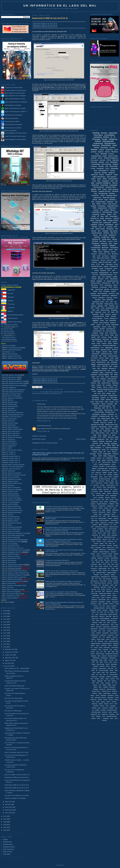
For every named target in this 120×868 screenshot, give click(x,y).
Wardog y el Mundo (14, 556)
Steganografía (107, 454)
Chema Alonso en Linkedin (11, 128)
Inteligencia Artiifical (112, 573)
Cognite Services (114, 527)
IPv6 (101, 210)
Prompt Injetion (103, 581)
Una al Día (10, 587)
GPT (117, 229)
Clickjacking (97, 408)
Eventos (104, 133)
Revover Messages (104, 670)
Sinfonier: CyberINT (14, 519)
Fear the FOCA (8, 329)
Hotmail (95, 323)
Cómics (113, 170)
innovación (95, 195)
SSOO (112, 585)
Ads (113, 431)
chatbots (99, 387)
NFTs (107, 279)
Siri (117, 306)
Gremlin (95, 452)
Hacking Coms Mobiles (15, 579)
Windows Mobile (99, 412)
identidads (94, 708)
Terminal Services (97, 266)
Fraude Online (11, 583)
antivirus (104, 337)
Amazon (105, 250)
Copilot (100, 564)
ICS (117, 418)
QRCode (110, 581)
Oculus (106, 662)
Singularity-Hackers (9, 847)
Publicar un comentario (39, 436)
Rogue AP (98, 473)
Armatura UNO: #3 (14, 458)
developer (95, 268)
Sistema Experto (114, 675)
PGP (102, 335)
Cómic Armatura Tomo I (15, 483)
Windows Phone (110, 412)
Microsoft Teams (112, 487)
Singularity (98, 548)
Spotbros (113, 679)
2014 (5, 641)
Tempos (101, 166)
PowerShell (104, 185)
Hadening (109, 637)
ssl (111, 273)
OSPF (93, 662)
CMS (114, 406)
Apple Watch (95, 502)
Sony (93, 493)
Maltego (109, 510)
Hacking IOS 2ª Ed (13, 546)
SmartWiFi (95, 314)
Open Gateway (104, 323)
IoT (98, 216)
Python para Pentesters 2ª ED (17, 533)
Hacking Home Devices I (16, 392)
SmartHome (95, 260)
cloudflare (101, 441)
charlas (101, 150)
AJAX (102, 612)
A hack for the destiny (14, 498)
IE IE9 (104, 204)
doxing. (117, 695)
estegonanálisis (102, 518)
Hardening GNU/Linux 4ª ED (17, 550)
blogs (102, 218)
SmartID (110, 423)
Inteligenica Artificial (107, 643)
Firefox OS (115, 631)
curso (104, 312)
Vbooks (112, 402)
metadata (105, 231)
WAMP (109, 685)
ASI (116, 612)
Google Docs (103, 635)
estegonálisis (110, 698)
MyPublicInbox (8, 842)
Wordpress (110, 229)
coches (105, 387)
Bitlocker (114, 462)
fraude (104, 189)
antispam (95, 333)
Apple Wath (109, 616)
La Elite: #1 (12, 452)
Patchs (96, 514)
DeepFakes (102, 206)
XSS (116, 202)
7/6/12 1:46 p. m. (43, 431)
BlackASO (106, 525)
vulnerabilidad (114, 558)
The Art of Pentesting (14, 396)
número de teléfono (104, 520)
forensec (111, 700)
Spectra (101, 162)
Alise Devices (114, 560)
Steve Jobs (96, 379)
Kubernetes (11, 421)
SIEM (94, 673)
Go (108, 450)
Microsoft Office (111, 331)
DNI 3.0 (93, 627)
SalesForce (94, 545)
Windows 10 (95, 218)
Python (102, 175)
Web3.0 (109, 493)
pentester (94, 293)
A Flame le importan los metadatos (15, 798)
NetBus (105, 660)
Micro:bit (105, 539)
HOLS (109, 533)
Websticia (103, 379)
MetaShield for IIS (105, 577)
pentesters (102, 298)
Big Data (10, 400)
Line (101, 575)
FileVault (109, 631)
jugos (99, 708)
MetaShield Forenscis (110, 537)
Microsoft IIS (102, 512)
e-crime (110, 241)
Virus (117, 402)
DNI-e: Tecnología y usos (15, 590)
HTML (107, 316)
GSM (94, 310)
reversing (109, 298)
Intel (95, 393)
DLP (112, 416)
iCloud (106, 477)
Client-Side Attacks (14, 496)
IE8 (111, 508)
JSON (108, 535)
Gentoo (100, 533)
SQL (100, 516)
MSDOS (99, 420)
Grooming (95, 466)
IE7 (111, 408)
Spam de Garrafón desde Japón (14, 686)
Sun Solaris (94, 358)
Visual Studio (103, 395)
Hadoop (105, 435)
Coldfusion (112, 504)
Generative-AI (104, 170)
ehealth (116, 427)
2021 (5, 622)
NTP (110, 539)
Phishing (112, 193)
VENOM (104, 685)
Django (102, 531)
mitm (112, 181)
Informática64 (97, 331)
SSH (116, 335)
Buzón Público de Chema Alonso (15, 93)
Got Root (10, 515)
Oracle (105, 235)
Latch (116, 150)
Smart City (103, 423)
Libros (115, 145)
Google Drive (102, 506)
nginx (115, 556)
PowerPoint (110, 541)
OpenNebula (114, 664)
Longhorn (113, 575)
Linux (97, 154)
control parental (112, 379)
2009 (5, 822)
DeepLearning (109, 304)
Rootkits (100, 410)
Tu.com (106, 318)
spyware (103, 398)
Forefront (93, 383)
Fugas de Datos (96, 283)
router (92, 523)
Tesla (96, 475)
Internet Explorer (99, 187)
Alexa (104, 300)
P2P (117, 312)
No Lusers (94, 160)
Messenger (104, 360)
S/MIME (104, 473)
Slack (116, 585)
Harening (115, 637)
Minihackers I (13, 379)
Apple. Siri (115, 616)
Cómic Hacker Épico (14, 529)
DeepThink (96, 531)
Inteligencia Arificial (101, 573)
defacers (93, 554)
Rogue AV (110, 583)
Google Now (111, 635)
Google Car (94, 506)
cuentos (101, 358)
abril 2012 (8, 804)
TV (115, 423)
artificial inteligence (104, 552)
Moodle (93, 470)
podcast (101, 225)
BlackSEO (110, 300)
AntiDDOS (95, 416)
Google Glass (110, 506)
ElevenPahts (95, 400)
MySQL (94, 231)
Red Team (11, 485)
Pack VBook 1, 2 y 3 (8, 352)
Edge (95, 435)
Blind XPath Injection (105, 406)
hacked (114, 239)
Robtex (102, 543)
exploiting (94, 225)
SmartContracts (97, 233)
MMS (117, 652)
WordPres (94, 693)
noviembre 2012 (10, 652)
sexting (113, 371)
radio (94, 256)
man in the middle (107, 556)
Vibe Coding (98, 591)
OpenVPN (106, 489)
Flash (111, 566)
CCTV (115, 525)
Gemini (97, 270)
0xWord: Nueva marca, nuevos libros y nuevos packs (62, 571)
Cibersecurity (99, 483)
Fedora (94, 533)
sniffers (115, 337)
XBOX (93, 325)
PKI (105, 452)
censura (99, 458)
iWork (110, 477)
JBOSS (104, 535)
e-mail (93, 168)
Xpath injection (100, 495)
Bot (116, 481)
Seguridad (104, 368)
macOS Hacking (13, 504)
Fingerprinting (96, 156)
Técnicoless (114, 248)
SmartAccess (94, 677)
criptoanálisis (96, 404)
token (115, 262)
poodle (110, 712)
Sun (102, 348)
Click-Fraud (114, 433)
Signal (92, 548)
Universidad (96, 164)
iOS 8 (116, 704)
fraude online (106, 239)
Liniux (111, 650)
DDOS (94, 391)
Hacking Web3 (12, 404)
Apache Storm (95, 616)
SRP (107, 673)
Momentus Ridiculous (109, 345)
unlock (111, 718)
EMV (117, 504)
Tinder (95, 456)
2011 (5, 816)
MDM (104, 510)
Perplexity (114, 310)
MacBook (108, 400)
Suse (104, 548)
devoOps (108, 602)
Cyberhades (7, 854)
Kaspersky (114, 535)
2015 (5, 639)
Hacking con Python (14, 531)
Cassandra (114, 623)
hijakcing (106, 704)
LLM (107, 162)
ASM (100, 431)
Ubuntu (95, 235)
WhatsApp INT (12, 411)
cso (104, 458)
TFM (99, 589)
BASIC (106, 502)
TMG (105, 681)
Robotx (112, 670)
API (109, 312)
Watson (95, 687)
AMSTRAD (95, 373)
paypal (104, 460)
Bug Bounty (11, 440)
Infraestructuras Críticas (15, 510)
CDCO (95, 464)
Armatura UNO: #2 (14, 460)
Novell (100, 452)
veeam (116, 718)
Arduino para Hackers (14, 473)
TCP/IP (116, 410)
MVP (99, 393)
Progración (95, 668)
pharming (108, 608)
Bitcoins (113, 210)
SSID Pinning (113, 673)
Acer (93, 614)
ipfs (101, 606)
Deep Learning (113, 189)
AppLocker (102, 616)
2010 (5, 819)
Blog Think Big (7, 852)
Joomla (108, 325)
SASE (116, 670)
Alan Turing (107, 560)
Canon (115, 562)
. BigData (111, 610)
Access (112, 500)
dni (96, 518)
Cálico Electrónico (9, 333)
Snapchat (115, 491)
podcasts (98, 220)
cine (115, 302)
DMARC (112, 483)
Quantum (113, 323)
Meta (99, 383)
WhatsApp (114, 168)
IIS (104, 227)
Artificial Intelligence (111, 158)
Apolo (93, 562)
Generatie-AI (94, 568)
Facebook (100, 168)
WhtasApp (96, 689)
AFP (93, 560)
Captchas (105, 352)
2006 (5, 830)
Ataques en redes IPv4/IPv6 (16, 573)
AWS (116, 404)
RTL (116, 541)
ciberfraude (94, 600)
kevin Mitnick (96, 398)
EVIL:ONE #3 (13, 444)
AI (111, 137)
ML (104, 331)
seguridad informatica (112, 716)
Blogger (98, 352)
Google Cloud (97, 345)
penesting (103, 710)
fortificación (107, 223)
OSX (114, 539)
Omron (111, 662)
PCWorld (95, 241)
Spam (99, 179)
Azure (115, 268)
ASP (100, 462)
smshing (107, 558)
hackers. (109, 702)
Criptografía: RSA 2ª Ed (15, 552)
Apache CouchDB (113, 614)
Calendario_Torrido (98, 302)
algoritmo (110, 475)
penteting (93, 558)
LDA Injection (107, 648)
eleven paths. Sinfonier (100, 698)
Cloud (111, 250)
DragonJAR (8, 290)
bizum (98, 598)
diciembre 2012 (10, 649)
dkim (110, 341)
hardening (109, 150)
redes (116, 175)
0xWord (5, 840)
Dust (116, 304)
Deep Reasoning (112, 381)
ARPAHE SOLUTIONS (11, 322)
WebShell (106, 687)
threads (99, 610)
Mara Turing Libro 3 (14, 431)
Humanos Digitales (104, 375)
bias (109, 371)
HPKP (113, 568)
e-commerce (95, 350)
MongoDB (94, 489)
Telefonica (115, 454)
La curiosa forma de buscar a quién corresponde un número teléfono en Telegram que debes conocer (64, 540)
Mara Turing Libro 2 (14, 433)
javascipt (116, 518)
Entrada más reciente (39, 439)
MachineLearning (96, 577)
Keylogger (96, 575)
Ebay (96, 566)
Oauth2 (111, 360)
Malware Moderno (13, 427)
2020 (5, 625)
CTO (93, 483)
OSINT (10, 448)
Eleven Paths (113, 156)
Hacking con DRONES (15, 500)
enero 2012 (9, 813)
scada (93, 343)
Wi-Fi (112, 439)
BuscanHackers (113, 502)
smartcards (100, 558)
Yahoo (102, 320)
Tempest (115, 385)
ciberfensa (115, 598)
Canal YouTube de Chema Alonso (15, 136)
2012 (5, 647)
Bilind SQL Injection (112, 620)
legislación (114, 295)
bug (99, 181)
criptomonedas (100, 202)
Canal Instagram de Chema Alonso (16, 139)
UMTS (100, 456)
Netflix (116, 375)
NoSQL (113, 470)
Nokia (100, 579)
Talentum (107, 252)
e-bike (98, 554)
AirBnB (117, 523)
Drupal (104, 450)
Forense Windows (13, 598)
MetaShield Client (103, 468)
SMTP (105, 437)
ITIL (95, 641)
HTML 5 (95, 508)
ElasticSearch (94, 629)
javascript (104, 243)
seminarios (101, 481)
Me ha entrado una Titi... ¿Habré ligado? (17, 668)
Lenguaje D (94, 650)
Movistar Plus (106, 283)
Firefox (103, 214)
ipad (94, 204)
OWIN (101, 662)
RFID (104, 393)
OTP (115, 354)
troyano (114, 314)
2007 (5, 827)
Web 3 (100, 687)
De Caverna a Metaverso (15, 413)
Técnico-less (102, 254)
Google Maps (114, 450)
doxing (115, 341)
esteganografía (104, 273)
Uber (117, 548)
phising (114, 608)
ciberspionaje (103, 427)
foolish (107, 358)
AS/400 (112, 612)
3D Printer (115, 350)
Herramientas (103, 193)
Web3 (105, 179)
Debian (96, 329)
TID (115, 275)
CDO (100, 291)
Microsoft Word (113, 468)
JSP (94, 487)
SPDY (103, 673)
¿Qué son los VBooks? (9, 346)
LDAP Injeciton (115, 648)
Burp (102, 562)
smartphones (104, 523)
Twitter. (102, 683)
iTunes (107, 706)
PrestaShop (95, 491)
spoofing (97, 237)
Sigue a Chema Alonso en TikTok (15, 99)
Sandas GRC (108, 491)
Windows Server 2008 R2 (105, 593)
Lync (101, 652)
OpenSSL (94, 437)
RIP (97, 670)
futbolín (98, 702)
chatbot (113, 291)
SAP (106, 543)
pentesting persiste (96, 712)
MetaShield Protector (106, 275)
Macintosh (100, 537)
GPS (115, 227)
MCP (105, 652)
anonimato (94, 273)
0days (104, 445)
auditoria (109, 595)
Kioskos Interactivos (111, 466)
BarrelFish (103, 620)
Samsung (111, 437)
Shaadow (109, 545)
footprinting (108, 285)
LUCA (107, 168)
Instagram (106, 291)
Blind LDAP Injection (103, 258)
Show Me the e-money (15, 450)
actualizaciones (112, 550)
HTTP (98, 264)
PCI (117, 539)
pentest (94, 152)
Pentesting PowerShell (15, 527)
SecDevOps (114, 377)
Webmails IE (112, 687)
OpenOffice (97, 327)
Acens (117, 500)
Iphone (107, 152)
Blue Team (114, 364)
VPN (92, 308)
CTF (111, 562)
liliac (104, 606)
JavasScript (104, 645)
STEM (93, 675)
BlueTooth (105, 248)
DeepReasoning (96, 450)
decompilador (102, 602)
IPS (109, 570)
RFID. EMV (111, 668)
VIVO (105, 475)
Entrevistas (113, 166)
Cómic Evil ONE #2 (15, 469)
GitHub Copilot (106, 418)
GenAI (100, 158)
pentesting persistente (104, 364)
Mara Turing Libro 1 (14, 435)
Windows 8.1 (113, 368)
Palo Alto (99, 541)
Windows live (112, 456)
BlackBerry (98, 448)
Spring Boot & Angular (15, 479)
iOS (107, 166)
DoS (116, 416)
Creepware (100, 529)
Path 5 (107, 335)
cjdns (108, 600)
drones (116, 348)
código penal (94, 602)
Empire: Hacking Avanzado (16, 465)
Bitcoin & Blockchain (14, 506)
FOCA (109, 160)
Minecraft (104, 656)
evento (101, 477)
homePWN (105, 604)
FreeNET (116, 566)
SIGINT (99, 673)
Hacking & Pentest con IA (16, 381)
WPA (109, 516)
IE (100, 535)
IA (114, 137)
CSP (104, 623)
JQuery (98, 645)
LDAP (99, 256)
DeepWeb (100, 391)
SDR (110, 543)
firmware (105, 700)
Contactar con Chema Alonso (14, 88)
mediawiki (111, 708)
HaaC (113, 418)
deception (101, 498)
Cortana (106, 483)
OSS (97, 662)
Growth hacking (110, 485)
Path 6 (100, 514)
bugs (106, 200)
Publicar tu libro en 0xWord (9, 285)
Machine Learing (100, 654)
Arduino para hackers (15, 350)
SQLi (92, 312)
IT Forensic (8, 304)
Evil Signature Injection (112, 629)
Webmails (98, 312)
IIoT (117, 639)
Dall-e (113, 564)
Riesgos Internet (13, 481)
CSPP (98, 343)
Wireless (106, 233)
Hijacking (103, 270)
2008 (5, 825)
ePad (92, 698)
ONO (116, 660)
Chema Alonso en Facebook (13, 124)
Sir (108, 675)
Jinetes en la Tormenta (15, 438)
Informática (100, 641)
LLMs (94, 181)
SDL (100, 585)
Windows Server (112, 195)
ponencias (105, 712)
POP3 (94, 541)
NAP (93, 579)
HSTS (100, 435)
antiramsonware (107, 693)
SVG (97, 675)
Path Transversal (107, 579)
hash (94, 556)
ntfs (93, 710)
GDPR (110, 343)
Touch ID (108, 589)
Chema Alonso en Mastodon (12, 115)
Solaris (102, 679)
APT (94, 258)
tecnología (110, 404)
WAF (107, 439)
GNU (99, 418)
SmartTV (105, 245)
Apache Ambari (103, 614)
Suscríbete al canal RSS (9, 131)
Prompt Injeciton (103, 668)
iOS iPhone (96, 706)
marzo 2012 (9, 807)
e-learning (104, 554)
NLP (96, 579)
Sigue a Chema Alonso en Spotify (15, 108)
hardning (101, 704)
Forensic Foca (113, 391)
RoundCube (94, 585)
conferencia (103, 287)
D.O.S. (99, 366)
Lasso (114, 508)
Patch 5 (108, 666)
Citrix (110, 243)
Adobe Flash (107, 431)
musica (108, 606)
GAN (98, 360)
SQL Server (114, 231)
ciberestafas (114, 279)
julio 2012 (8, 663)
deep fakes (109, 441)
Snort (92, 679)
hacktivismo (106, 295)
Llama (115, 287)
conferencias (98, 143)
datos (93, 304)
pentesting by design (112, 710)
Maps (104, 487)
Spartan (107, 679)
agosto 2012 (9, 660)
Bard (113, 312)
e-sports (103, 404)
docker (94, 250)
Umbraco (95, 685)
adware (94, 277)
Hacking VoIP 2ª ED (14, 558)
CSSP (108, 623)
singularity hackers (112, 281)
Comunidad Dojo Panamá (12, 315)
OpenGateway (95, 348)
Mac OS (93, 654)
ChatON (93, 625)
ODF (114, 283)
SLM (114, 393)
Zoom (107, 495)
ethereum (112, 293)
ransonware (112, 714)
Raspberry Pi (12, 446)
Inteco (106, 641)
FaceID (113, 464)
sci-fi (116, 387)
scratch (99, 445)
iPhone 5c (112, 604)
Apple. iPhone (95, 618)
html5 (93, 429)
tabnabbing (106, 718)
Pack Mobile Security (8, 337)
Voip (111, 302)
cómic (103, 308)
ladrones (93, 500)
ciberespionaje (107, 212)
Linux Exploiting (13, 544)
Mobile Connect (106, 383)
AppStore (95, 525)
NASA (101, 660)
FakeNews (95, 287)
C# (111, 525)
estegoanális (115, 602)
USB (98, 337)
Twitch (116, 589)
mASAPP (116, 477)
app (108, 362)
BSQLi (102, 373)
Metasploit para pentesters (18, 565)
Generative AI (96, 212)
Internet (102, 160)
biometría (115, 254)
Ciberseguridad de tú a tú (16, 415)
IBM (98, 310)
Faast (115, 243)
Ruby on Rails (99, 402)
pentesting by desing (105, 479)
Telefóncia (114, 681)
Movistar (94, 191)
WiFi (99, 189)
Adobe (96, 406)
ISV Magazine (114, 570)
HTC (104, 637)
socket (98, 718)
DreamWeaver (115, 627)
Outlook (99, 385)
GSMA (102, 400)
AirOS (97, 614)
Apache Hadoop (106, 462)
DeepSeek (113, 320)
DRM (109, 564)
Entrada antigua (81, 439)
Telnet (93, 683)
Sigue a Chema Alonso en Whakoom (16, 102)
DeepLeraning (106, 627)
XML (94, 495)
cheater (103, 598)
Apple (105, 156)
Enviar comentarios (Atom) (49, 443)
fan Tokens (105, 256)
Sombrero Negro (13, 423)
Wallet (105, 456)
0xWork (116, 610)
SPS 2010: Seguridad (14, 592)
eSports (110, 554)
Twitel (102, 314)
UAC (109, 254)
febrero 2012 (9, 810)
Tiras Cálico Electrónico (16, 467)
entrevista (95, 443)
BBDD (100, 525)
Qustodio (116, 581)
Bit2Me (115, 277)
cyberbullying (96, 414)
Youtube (94, 206)
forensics (108, 314)
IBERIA (113, 639)
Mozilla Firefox (105, 310)
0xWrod (94, 612)
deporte (93, 460)
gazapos (103, 702)
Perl (111, 489)
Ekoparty (7, 301)
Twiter (98, 683)
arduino (104, 327)
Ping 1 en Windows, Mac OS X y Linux (16, 752)
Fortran (93, 633)
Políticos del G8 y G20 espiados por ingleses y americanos (63, 581)
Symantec (94, 589)
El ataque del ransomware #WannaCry (57, 560)
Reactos (96, 543)
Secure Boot (102, 545)
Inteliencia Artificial (113, 641)
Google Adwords (95, 635)
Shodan (94, 227)
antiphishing (109, 348)
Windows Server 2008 (97, 425)
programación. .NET (95, 714)
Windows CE (109, 591)
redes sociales (100, 229)
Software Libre (97, 223)
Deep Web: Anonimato (15, 523)
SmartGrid (109, 677)
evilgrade (116, 554)
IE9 (112, 375)
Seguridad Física (56, 394)
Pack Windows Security (9, 339)
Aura (95, 170)
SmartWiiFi (115, 677)
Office (95, 252)
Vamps (104, 493)
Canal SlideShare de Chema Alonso (16, 133)
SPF (105, 341)
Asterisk (98, 562)
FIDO (100, 631)
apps (99, 277)
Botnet (95, 291)
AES (103, 500)
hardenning (94, 704)
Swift (114, 587)
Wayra (113, 237)
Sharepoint (95, 395)
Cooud (112, 625)
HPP (117, 506)
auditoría (112, 173)
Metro (99, 656)
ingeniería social (105, 350)
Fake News (109, 264)
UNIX (100, 475)
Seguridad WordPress (15, 513)
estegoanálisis (97, 381)
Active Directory (46, 392)
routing (97, 523)
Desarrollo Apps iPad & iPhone (17, 571)
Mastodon (94, 410)
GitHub (115, 343)
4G (116, 414)
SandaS (110, 473)
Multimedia (115, 383)
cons (100, 227)
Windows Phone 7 (96, 691)
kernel (112, 358)
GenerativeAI (113, 179)
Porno (109, 452)
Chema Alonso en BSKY (10, 121)
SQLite (107, 377)
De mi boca (99, 627)
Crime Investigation (14, 502)
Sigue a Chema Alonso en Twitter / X (16, 112)
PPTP (100, 437)
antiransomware (101, 362)
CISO (104, 381)
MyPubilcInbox (106, 470)
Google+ (103, 485)
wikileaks (100, 306)
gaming (107, 289)
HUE (117, 568)
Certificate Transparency (101, 527)
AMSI (96, 560)
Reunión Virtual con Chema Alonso (15, 90)
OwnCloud (102, 666)
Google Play (105, 237)
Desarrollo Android (13, 554)
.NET (116, 225)
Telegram (112, 245)
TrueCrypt (98, 493)
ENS (107, 333)
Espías (101, 566)
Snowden (97, 679)
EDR (117, 564)
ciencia (95, 498)
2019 (5, 627)
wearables (105, 610)
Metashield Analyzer (96, 539)
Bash (113, 481)
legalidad (99, 281)
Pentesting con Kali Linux (16, 548)
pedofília (97, 710)
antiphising (103, 595)
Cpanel (94, 529)
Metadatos (114, 162)
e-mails (98, 325)
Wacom (114, 685)
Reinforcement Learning (100, 583)
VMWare (95, 550)
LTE (95, 537)
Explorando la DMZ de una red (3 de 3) (17, 777)
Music (114, 435)
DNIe (110, 352)
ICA (110, 435)
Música (115, 183)
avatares (95, 441)
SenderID (96, 423)
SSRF (104, 516)
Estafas (104, 173)
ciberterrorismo (113, 395)
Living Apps (113, 216)
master (99, 460)
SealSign (109, 385)
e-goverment (99, 289)
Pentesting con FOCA (14, 542)
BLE (93, 352)
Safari (106, 402)
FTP (106, 391)
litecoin (98, 500)
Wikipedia (115, 493)
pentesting (98, 137)
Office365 (99, 341)
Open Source (112, 204)
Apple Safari (114, 398)
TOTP (101, 285)
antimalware (109, 225)
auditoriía (114, 693)
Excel (93, 264)
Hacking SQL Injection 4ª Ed (16, 575)
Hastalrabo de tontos (107, 354)
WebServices (103, 550)
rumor (104, 716)
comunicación (114, 600)
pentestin (95, 479)
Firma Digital (114, 339)
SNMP (101, 491)
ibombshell (111, 414)
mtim (116, 708)
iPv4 (116, 241)
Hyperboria (95, 535)
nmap (102, 429)
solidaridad (93, 610)
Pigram (116, 489)
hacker (102, 333)
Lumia (97, 652)
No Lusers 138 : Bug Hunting (13, 698)
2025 (5, 611)
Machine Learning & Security (17, 475)
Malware (94, 150)
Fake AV (114, 531)
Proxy (116, 264)
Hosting (106, 508)
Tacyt (100, 252)
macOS (95, 298)
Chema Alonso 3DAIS (10, 118)
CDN (92, 527)
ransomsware (114, 520)
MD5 (109, 652)
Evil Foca (95, 275)
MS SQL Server (44, 394)
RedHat (109, 393)
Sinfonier (112, 306)
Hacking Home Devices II (16, 383)
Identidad (104, 154)
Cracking (56, 392)
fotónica (110, 518)
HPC (100, 637)
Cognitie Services (105, 625)
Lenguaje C (94, 510)
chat (107, 320)
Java (116, 250)
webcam (94, 306)
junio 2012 (8, 666)
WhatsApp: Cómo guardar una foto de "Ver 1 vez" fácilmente (64, 507)
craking (97, 695)
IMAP (100, 570)
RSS (106, 306)
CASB (100, 623)
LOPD (110, 287)
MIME (113, 652)
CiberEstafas (12, 425)
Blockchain (95, 185)
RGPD (93, 670)
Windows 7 (113, 200)
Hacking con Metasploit (15, 490)
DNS (107, 216)
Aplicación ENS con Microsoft (17, 577)
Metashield (115, 325)
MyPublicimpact (8, 844)
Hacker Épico (12, 562)
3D (108, 398)
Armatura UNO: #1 (14, 463)
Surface (110, 587)
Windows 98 (102, 689)
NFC (94, 341)
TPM (109, 681)
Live (100, 510)
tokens (99, 204)
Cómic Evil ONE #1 (14, 477)
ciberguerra (96, 243)
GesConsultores (114, 633)
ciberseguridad (108, 141)
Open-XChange (100, 664)
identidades (113, 706)
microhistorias (96, 248)
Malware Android (13, 521)
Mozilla (99, 470)
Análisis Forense (13, 492)
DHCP (105, 564)
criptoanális (103, 695)
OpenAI (113, 252)
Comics (111, 154)
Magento (94, 468)
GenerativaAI (105, 633)
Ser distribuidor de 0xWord (9, 325)
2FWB (109, 445)
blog (102, 216)
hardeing (114, 702)
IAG (117, 485)
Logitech (116, 650)
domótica (104, 414)
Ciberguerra (12, 388)
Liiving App (105, 650)
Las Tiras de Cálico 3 (15, 394)
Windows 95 (115, 516)
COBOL (107, 562)
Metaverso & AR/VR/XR (15, 398)
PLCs (111, 420)
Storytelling (11, 408)
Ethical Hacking (13, 354)
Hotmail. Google (101, 639)
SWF (101, 675)
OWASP (105, 420)
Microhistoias (114, 577)
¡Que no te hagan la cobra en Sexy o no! (17, 775)
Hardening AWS (13, 406)
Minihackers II (13, 377)
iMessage (107, 443)
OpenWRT (96, 666)
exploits (106, 266)
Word (114, 593)
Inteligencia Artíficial (96, 643)
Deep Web (100, 304)
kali (100, 235)
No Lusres (111, 660)
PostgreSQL (107, 514)
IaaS (94, 573)
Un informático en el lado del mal (60, 6)
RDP (100, 356)
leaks (98, 429)
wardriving (110, 460)
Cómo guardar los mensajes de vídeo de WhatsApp (61, 592)
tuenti (109, 327)
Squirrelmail (104, 587)
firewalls (113, 498)
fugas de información (105, 262)
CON (115, 214)
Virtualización (101, 439)
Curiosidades (109, 135)
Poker (104, 541)
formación (104, 148)
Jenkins (110, 645)
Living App (97, 245)
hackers (101, 152)
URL (116, 683)
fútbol (101, 443)
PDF (109, 270)
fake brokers (94, 604)
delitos (116, 458)
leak (99, 250)
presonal (115, 712)
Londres (93, 652)
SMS (104, 220)
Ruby (112, 335)
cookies (110, 427)
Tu (113, 589)
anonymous (94, 427)
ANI (105, 612)
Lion (94, 420)
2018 (5, 630)
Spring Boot (11, 471)
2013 (5, 644)
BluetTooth (95, 623)
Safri (104, 675)
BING (95, 208)
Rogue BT (116, 583)
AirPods (108, 481)
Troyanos (94, 254)
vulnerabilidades (96, 339)
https (103, 264)
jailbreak (109, 277)
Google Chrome (113, 220)
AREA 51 (7, 311)
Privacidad (96, 139)
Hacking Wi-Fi (12, 442)
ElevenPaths (106, 145)
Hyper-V (114, 533)
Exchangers (94, 631)
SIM (103, 385)
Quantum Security (14, 375)
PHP (92, 229)
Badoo (98, 620)
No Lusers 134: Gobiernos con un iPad (16, 795)
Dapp (106, 529)
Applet (101, 502)
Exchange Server (70, 392)
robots (101, 268)
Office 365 (94, 356)
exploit (107, 210)
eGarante (107, 498)
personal (97, 173)
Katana (96, 648)
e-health (111, 387)
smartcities (95, 431)
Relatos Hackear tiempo (15, 429)
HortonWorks (94, 570)
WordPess (115, 691)
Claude (104, 343)
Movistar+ (101, 279)
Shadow (115, 545)
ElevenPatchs (102, 629)
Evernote (106, 566)
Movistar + (109, 218)
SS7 (114, 543)
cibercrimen (97, 198)
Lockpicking (106, 575)
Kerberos (99, 487)
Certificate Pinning (104, 416)
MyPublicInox (113, 658)
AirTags (101, 560)
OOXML (114, 258)
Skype (105, 356)
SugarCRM (100, 681)
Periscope (113, 666)
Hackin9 (101, 508)
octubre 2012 (9, 655)
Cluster (10, 525)
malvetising (105, 708)
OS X (98, 377)
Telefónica (96, 145)
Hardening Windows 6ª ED (15, 581)
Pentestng (115, 579)
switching (111, 523)
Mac (92, 289)
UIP (113, 683)
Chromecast (94, 564)
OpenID (108, 664)
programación (103, 208)
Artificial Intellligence (105, 618)
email (115, 441)
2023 (5, 616)
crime (92, 518)
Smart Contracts (113, 356)
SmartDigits (102, 677)
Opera (93, 385)
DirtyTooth (106, 339)
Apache (96, 210)
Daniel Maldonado (43, 426)
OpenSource (95, 335)
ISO (92, 641)
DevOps (102, 329)
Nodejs (100, 489)
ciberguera (114, 552)
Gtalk (104, 533)
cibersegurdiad (102, 600)
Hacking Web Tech (13, 517)
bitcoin (101, 200)
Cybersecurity (109, 373)
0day (114, 327)
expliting (100, 700)
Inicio (61, 439)
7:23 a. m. (60, 389)
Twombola (108, 683)
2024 (5, 614)
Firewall (80, 392)
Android (94, 158)
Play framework (94, 581)
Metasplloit (94, 656)
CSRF (94, 366)
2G (93, 462)
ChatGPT (109, 175)
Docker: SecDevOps (14, 488)
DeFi (111, 366)
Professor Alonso (9, 331)
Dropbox (93, 418)
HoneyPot (102, 466)
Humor (97, 148)
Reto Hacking (106, 164)
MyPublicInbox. (104, 658)
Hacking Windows (13, 494)
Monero (109, 512)
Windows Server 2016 (15, 358)
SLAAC (99, 454)
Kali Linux (110, 260)
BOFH (114, 445)
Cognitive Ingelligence (104, 464)
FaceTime (96, 485)
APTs (107, 500)
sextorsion (115, 429)
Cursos (112, 148)
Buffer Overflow (100, 433)
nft (104, 281)
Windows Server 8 (106, 691)
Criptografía (113, 185)
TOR (113, 270)
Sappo (115, 473)
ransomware (114, 289)
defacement (109, 458)
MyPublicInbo (96, 658)
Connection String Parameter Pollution (107, 389)
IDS (107, 408)
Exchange (108, 531)
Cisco (108, 433)
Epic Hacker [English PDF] (16, 535)
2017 (5, 633)
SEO (107, 302)
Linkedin (113, 316)
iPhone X (96, 606)
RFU (116, 668)
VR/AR (97, 308)
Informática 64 (111, 329)
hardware (110, 202)
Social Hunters (12, 419)
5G (96, 462)
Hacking (35, 394)
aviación (115, 595)
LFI (114, 408)
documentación (103, 293)
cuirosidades (110, 695)
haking (100, 604)
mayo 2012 (9, 802)
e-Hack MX (8, 308)
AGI (98, 612)
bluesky (92, 695)
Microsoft (94, 175)
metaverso (113, 256)
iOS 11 (111, 704)
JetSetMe (115, 645)
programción (105, 714)
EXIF (92, 566)
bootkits (116, 475)
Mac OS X (114, 233)
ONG (99, 368)
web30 (116, 460)
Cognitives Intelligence (112, 448)
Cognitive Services (105, 191)
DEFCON (105, 366)
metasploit (105, 181)
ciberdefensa (94, 477)
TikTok (93, 387)
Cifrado (95, 200)
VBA (100, 685)
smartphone (108, 268)
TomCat (103, 589)
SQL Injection (112, 177)
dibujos (93, 281)
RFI (115, 420)
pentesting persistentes (99, 608)
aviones (93, 598)
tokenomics (112, 208)
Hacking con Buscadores (15, 585)
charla (110, 337)
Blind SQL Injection (109, 198)
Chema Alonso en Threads (11, 105)
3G (103, 325)
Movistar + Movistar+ (113, 656)
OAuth (93, 377)
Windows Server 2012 (15, 567)
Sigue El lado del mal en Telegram (13, 96)
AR (108, 612)
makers (115, 285)
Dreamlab (7, 297)
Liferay (100, 650)
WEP (104, 591)
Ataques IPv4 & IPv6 (14, 356)
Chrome (103, 260)
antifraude (95, 552)
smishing (93, 718)
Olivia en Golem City (16, 386)
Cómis (117, 625)
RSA (102, 377)
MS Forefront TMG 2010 (15, 594)
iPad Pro (102, 706)
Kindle (101, 648)
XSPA (116, 439)
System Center (110, 548)
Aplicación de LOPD (13, 596)
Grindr (117, 635)
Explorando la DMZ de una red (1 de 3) (17, 788)
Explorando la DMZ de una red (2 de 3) (17, 785)
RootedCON (94, 516)
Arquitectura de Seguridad (17, 390)
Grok (109, 568)
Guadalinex (95, 637)
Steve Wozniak (108, 410)
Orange (114, 512)
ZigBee (100, 693)
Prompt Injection (97, 318)
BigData (94, 189)
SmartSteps (96, 587)
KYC (92, 648)
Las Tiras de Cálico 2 (15, 417)
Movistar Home (111, 187)
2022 (5, 619)
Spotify (93, 337)
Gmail (94, 216)
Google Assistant (102, 568)
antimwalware (96, 595)
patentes (108, 429)
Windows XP (96, 239)
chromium (109, 598)
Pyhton (113, 514)
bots (104, 277)
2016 (5, 636)
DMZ (62, 392)
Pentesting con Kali (15, 348)
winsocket (104, 720)
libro (99, 231)
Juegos (109, 214)
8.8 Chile (7, 293)
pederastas (114, 606)
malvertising (94, 520)
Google (104, 139)
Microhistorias (12, 560)
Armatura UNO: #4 (14, 456)
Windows (115, 152)
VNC (92, 591)
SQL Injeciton (106, 585)
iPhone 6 (99, 556)
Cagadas (93, 504)
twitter (93, 179)
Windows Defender (111, 689)
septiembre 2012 (10, 658)
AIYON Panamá (9, 318)
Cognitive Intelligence (103, 183)
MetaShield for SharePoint (112, 654)
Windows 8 (112, 235)
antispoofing (113, 495)
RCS (92, 583)
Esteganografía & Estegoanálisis (18, 540)
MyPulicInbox (95, 660)
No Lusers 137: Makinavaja (13, 711)
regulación (98, 716)
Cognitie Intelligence (102, 504)
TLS (92, 475)
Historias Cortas (13, 402)
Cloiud (98, 625)
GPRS (115, 223)
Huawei (108, 639)
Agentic (93, 389)
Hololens (93, 639)
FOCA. (104, 631)
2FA (93, 202)
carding (93, 458)
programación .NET (112, 308)
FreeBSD (99, 633)
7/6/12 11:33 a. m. (44, 421)
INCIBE (105, 570)
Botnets (115, 273)
